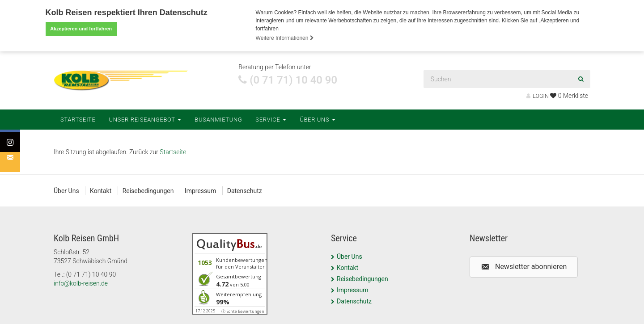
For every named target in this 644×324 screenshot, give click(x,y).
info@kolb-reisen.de (81, 283)
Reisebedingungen (148, 190)
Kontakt (101, 190)
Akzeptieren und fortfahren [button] (81, 29)
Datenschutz (245, 190)
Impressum (200, 190)
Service (271, 119)
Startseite (78, 119)
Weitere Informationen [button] (285, 38)
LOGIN (538, 95)
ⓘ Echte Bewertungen (243, 311)
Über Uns (318, 119)
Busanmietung (218, 119)
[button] (524, 267)
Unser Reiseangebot (145, 119)
